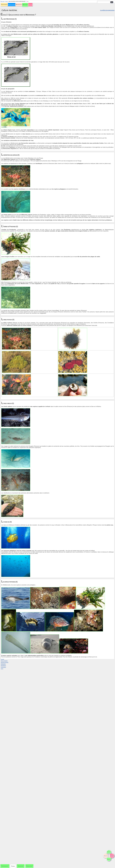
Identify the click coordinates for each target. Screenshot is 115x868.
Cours (13, 866)
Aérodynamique (4, 4)
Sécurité (30, 4)
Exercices (21, 866)
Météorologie (19, 4)
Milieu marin (25, 5)
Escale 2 (7, 1)
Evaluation (29, 866)
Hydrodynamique (12, 4)
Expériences (5, 866)
